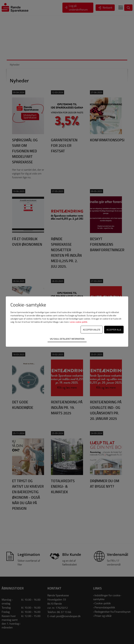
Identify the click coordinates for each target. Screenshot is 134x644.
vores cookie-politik (79, 322)
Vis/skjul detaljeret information (67, 339)
